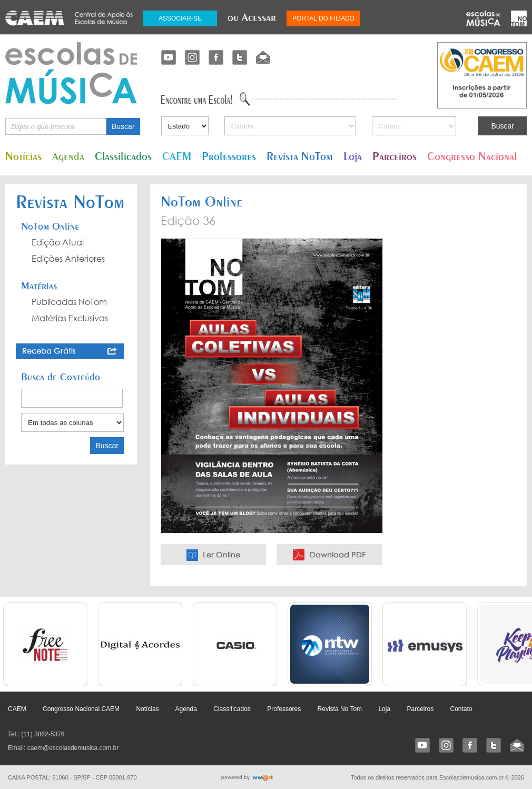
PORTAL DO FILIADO (323, 18)
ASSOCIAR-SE (180, 18)
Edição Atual (58, 242)
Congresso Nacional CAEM (81, 709)
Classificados (123, 156)
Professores (229, 156)
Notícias (23, 156)
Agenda (68, 156)
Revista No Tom (340, 709)
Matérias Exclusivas (70, 318)
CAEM (177, 156)
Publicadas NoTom (69, 302)
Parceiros (395, 156)
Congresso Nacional (472, 156)
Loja (353, 156)
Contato (461, 709)
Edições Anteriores (68, 259)
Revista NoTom (300, 156)
